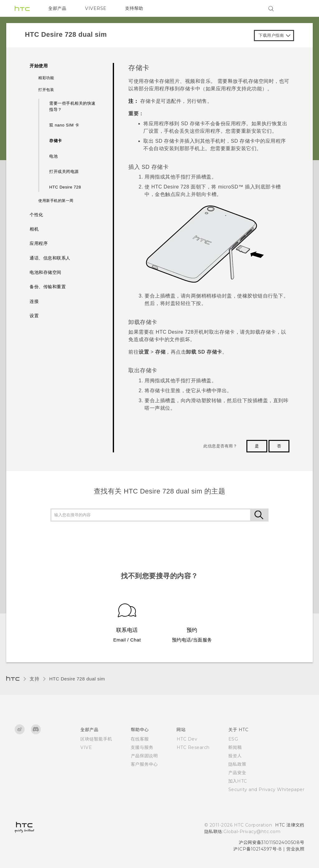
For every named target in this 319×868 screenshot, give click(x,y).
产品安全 (237, 773)
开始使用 (39, 66)
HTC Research (193, 747)
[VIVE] (296, 8)
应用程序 (39, 243)
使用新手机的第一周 (56, 201)
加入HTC (238, 781)
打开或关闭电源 (64, 172)
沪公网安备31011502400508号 (271, 842)
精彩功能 (46, 78)
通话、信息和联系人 (50, 258)
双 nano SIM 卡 (64, 125)
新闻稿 (235, 747)
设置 (34, 316)
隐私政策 (237, 764)
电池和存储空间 (45, 272)
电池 (53, 156)
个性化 (36, 215)
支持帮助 (134, 8)
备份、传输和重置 (48, 287)
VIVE (86, 747)
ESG (233, 739)
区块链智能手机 (96, 739)
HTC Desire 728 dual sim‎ (77, 679)
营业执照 (295, 849)
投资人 (235, 756)
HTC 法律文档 (290, 825)
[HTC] (22, 8)
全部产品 (57, 8)
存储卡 (56, 141)
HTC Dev (187, 739)
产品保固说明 (144, 756)
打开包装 (46, 90)
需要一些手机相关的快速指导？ (72, 106)
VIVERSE (96, 8)
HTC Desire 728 (65, 187)
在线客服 (140, 739)
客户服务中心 (144, 764)
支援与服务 (142, 747)
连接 (34, 301)
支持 (34, 679)
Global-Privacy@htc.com (252, 832)
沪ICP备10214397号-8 (258, 849)
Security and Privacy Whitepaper (267, 789)
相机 (34, 229)
